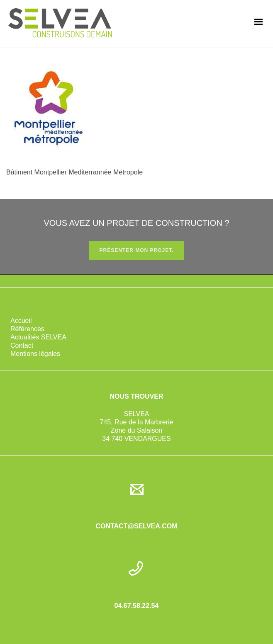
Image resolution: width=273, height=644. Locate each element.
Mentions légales (35, 354)
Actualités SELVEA (38, 337)
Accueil (21, 321)
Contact (22, 345)
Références (27, 329)
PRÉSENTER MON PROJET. (136, 250)
